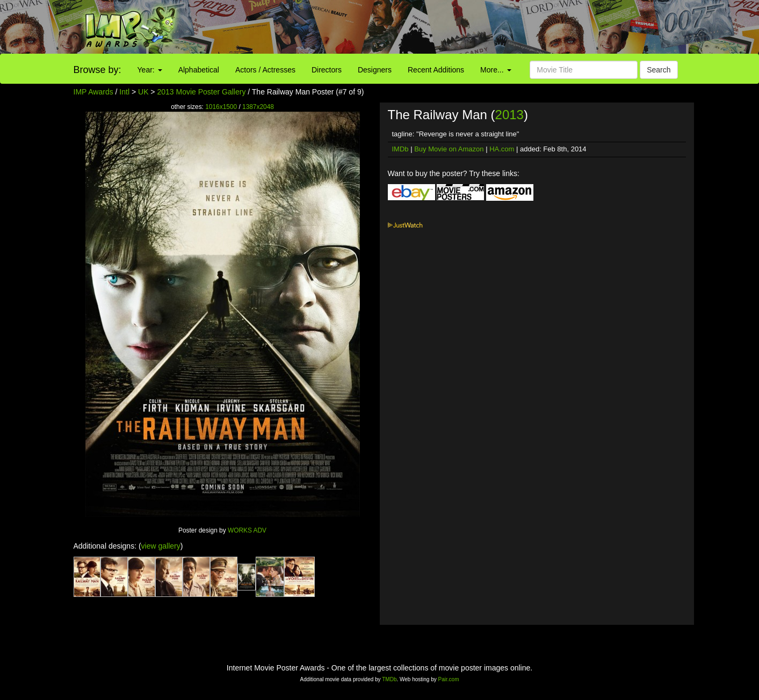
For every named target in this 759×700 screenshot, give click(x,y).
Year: (150, 70)
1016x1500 (221, 107)
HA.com (502, 149)
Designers (375, 70)
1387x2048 (258, 107)
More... (496, 70)
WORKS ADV (247, 530)
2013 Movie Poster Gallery (201, 92)
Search (659, 70)
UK (143, 92)
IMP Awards (93, 92)
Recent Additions (436, 70)
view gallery (161, 546)
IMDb (400, 149)
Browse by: (97, 70)
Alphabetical (199, 70)
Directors (327, 70)
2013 (509, 115)
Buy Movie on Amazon (449, 149)
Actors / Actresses (265, 70)
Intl (124, 92)
